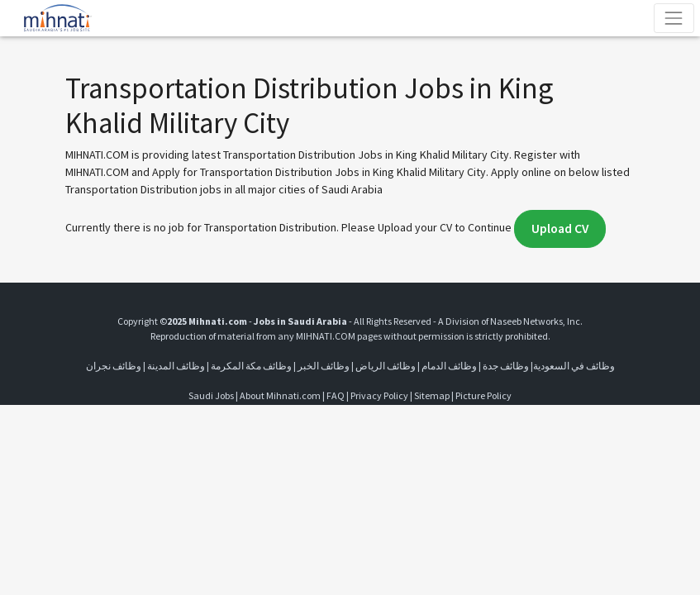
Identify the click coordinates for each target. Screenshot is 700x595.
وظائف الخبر (324, 366)
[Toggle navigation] (674, 18)
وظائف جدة (506, 366)
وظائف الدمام (449, 366)
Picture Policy (483, 395)
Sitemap (432, 395)
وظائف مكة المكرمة (251, 366)
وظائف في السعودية (574, 366)
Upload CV (560, 228)
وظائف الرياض (386, 366)
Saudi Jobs (211, 395)
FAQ (336, 395)
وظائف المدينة (176, 366)
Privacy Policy (379, 395)
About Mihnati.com (281, 395)
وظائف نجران (114, 366)
